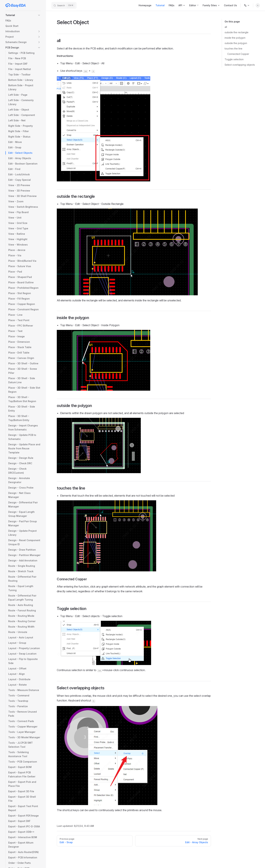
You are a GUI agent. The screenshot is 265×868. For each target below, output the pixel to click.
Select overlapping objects (240, 65)
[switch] (258, 5)
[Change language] (247, 5)
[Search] (64, 5)
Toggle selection (234, 59)
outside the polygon (236, 43)
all (226, 27)
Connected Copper (238, 54)
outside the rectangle (237, 32)
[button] (23, 15)
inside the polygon (235, 38)
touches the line (233, 49)
